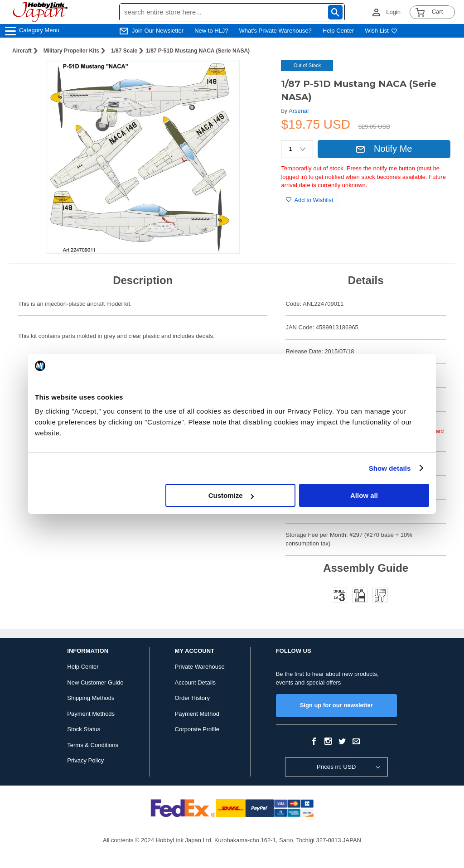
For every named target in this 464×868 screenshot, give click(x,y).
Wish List (381, 31)
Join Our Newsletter (158, 31)
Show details (390, 468)
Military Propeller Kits (71, 51)
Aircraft (22, 51)
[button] (256, 76)
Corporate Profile (197, 729)
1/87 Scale (124, 51)
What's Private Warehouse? (275, 31)
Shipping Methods (91, 698)
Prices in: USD (336, 767)
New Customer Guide (95, 682)
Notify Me (384, 149)
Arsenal (299, 111)
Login (393, 12)
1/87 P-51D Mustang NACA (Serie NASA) (198, 51)
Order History (192, 698)
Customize (231, 495)
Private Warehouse (200, 667)
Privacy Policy (85, 760)
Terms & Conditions (93, 745)
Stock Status (84, 729)
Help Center (338, 31)
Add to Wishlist (309, 200)
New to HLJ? (211, 31)
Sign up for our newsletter (336, 705)
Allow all (364, 495)
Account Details (195, 682)
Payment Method (197, 714)
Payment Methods (91, 714)
